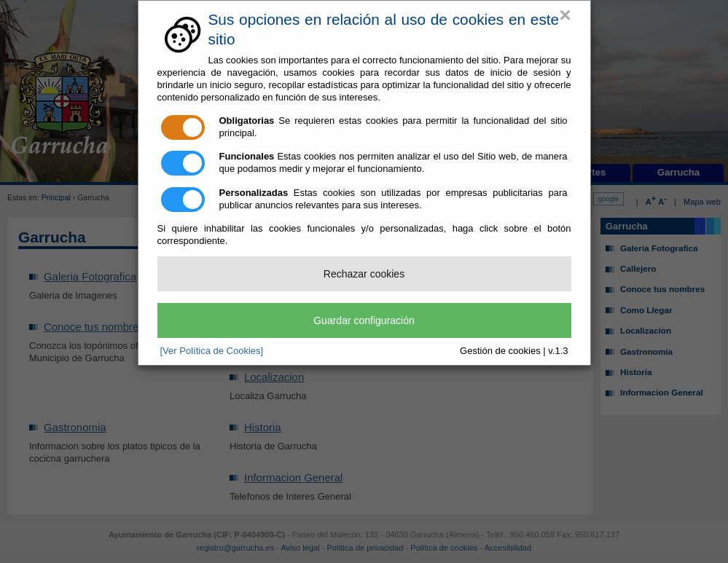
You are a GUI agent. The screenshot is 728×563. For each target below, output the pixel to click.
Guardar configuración (364, 320)
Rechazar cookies (364, 274)
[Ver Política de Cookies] (212, 351)
